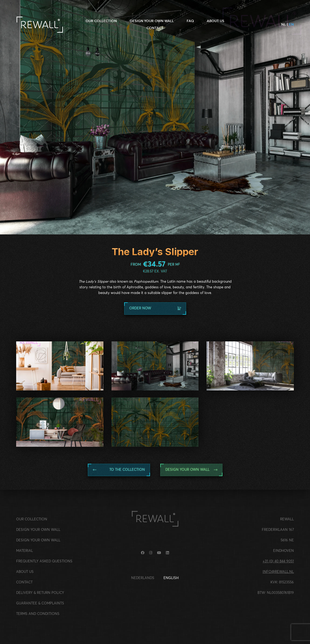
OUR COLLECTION (101, 21)
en (291, 24)
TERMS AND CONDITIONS (38, 614)
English (171, 578)
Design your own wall (191, 470)
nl (283, 24)
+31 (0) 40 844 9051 (278, 561)
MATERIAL (25, 551)
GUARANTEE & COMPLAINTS (40, 603)
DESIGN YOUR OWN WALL (152, 21)
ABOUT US (216, 21)
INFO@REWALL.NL (278, 572)
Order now (155, 308)
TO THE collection (119, 470)
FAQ (190, 21)
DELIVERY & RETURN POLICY (40, 593)
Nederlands (143, 578)
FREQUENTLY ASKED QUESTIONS (44, 561)
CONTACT (155, 28)
